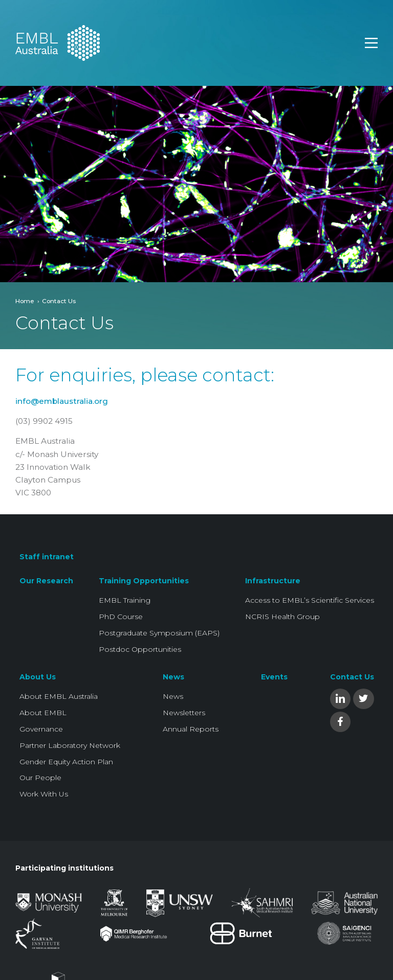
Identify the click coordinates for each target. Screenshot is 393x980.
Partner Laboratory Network (70, 745)
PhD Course (121, 617)
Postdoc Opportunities (140, 649)
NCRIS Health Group (282, 617)
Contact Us (352, 677)
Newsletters (184, 713)
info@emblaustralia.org (62, 401)
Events (274, 677)
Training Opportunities (144, 581)
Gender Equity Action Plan (66, 762)
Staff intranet (47, 557)
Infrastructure (273, 581)
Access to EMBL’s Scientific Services (310, 600)
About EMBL (43, 713)
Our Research (46, 581)
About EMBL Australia (59, 696)
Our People (40, 778)
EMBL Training (125, 600)
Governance (41, 729)
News (173, 677)
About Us (38, 677)
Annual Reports (191, 729)
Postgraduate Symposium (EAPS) (159, 633)
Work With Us (44, 794)
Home (25, 301)
